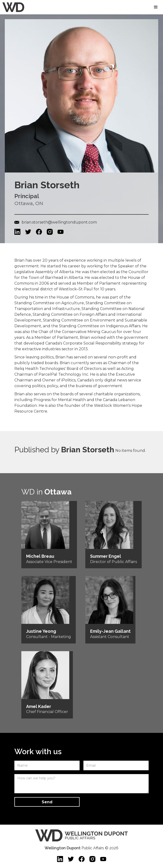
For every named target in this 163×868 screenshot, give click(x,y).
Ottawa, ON (29, 203)
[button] (156, 7)
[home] (12, 7)
